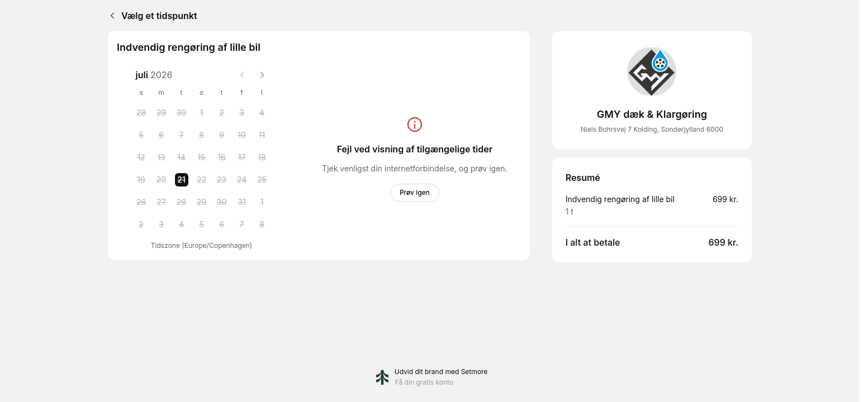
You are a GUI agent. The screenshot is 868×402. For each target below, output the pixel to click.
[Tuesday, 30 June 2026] (182, 113)
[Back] (110, 16)
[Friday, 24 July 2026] (242, 180)
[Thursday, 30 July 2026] (222, 202)
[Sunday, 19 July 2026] (141, 180)
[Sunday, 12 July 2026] (141, 157)
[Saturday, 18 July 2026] (262, 157)
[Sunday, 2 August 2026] (141, 224)
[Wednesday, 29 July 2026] (202, 202)
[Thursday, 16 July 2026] (222, 157)
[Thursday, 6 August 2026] (222, 224)
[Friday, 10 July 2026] (242, 135)
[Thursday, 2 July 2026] (222, 113)
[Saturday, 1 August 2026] (262, 202)
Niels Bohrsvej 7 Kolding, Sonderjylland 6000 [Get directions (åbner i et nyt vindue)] (652, 129)
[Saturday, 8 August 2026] (262, 224)
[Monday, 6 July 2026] (162, 135)
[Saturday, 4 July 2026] (262, 113)
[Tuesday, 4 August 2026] (182, 224)
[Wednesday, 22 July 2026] (202, 180)
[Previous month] (242, 75)
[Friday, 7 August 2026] (242, 224)
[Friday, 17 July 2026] (242, 157)
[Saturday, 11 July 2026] (262, 135)
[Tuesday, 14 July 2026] (182, 157)
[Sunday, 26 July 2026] (141, 202)
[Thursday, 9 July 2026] (222, 135)
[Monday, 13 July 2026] (162, 157)
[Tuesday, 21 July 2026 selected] (182, 180)
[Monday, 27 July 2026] (162, 202)
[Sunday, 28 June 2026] (141, 113)
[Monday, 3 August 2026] (162, 224)
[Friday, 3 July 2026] (242, 113)
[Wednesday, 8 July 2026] (202, 135)
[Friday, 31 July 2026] (242, 202)
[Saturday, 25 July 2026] (262, 180)
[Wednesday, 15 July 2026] (202, 157)
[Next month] (262, 75)
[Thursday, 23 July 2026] (222, 180)
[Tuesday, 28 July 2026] (182, 202)
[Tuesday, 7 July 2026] (182, 135)
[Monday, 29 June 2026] (162, 113)
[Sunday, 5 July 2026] (141, 135)
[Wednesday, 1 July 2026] (202, 113)
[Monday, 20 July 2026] (162, 180)
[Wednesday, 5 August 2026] (202, 224)
